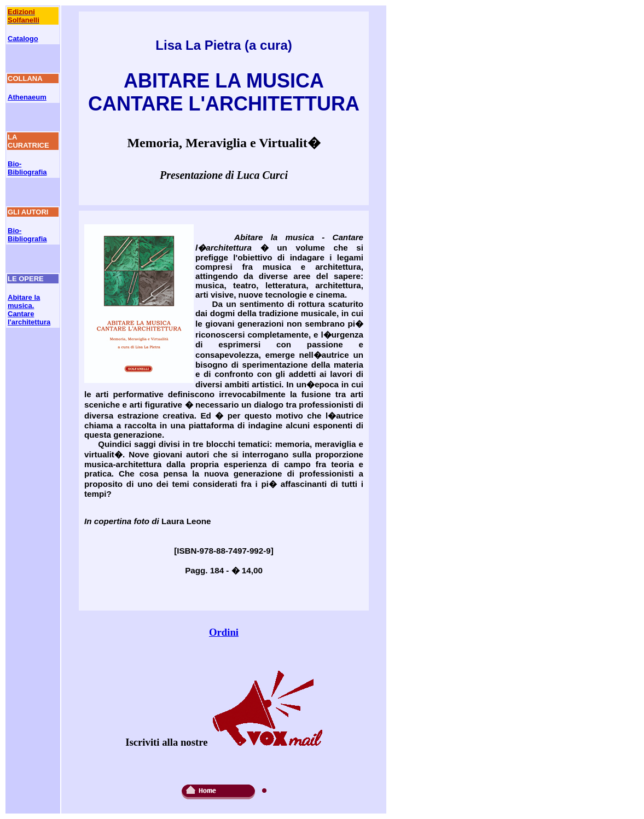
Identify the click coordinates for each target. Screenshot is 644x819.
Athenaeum (27, 97)
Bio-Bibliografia (27, 168)
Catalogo (23, 39)
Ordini (224, 632)
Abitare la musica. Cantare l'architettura (29, 310)
